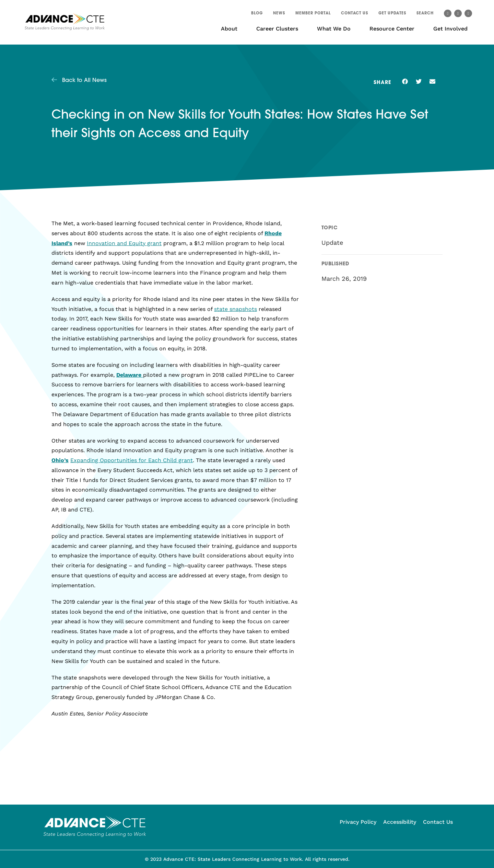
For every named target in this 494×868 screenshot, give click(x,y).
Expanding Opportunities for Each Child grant (132, 460)
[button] (425, 14)
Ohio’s (60, 460)
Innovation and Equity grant (124, 243)
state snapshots (236, 309)
